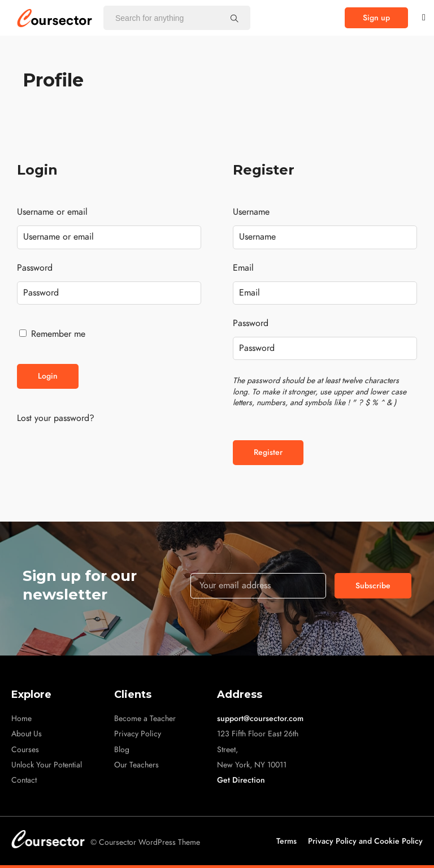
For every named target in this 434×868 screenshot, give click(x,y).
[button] (376, 18)
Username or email (52, 212)
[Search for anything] (235, 18)
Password (35, 268)
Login (48, 376)
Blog (122, 750)
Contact (24, 780)
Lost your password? (56, 418)
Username (251, 212)
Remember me (52, 334)
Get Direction (241, 780)
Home (21, 719)
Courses (25, 750)
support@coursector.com (260, 719)
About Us (27, 734)
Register (268, 452)
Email (243, 268)
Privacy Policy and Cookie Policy (365, 841)
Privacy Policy (138, 734)
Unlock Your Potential (47, 765)
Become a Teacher (145, 719)
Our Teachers (136, 765)
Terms (287, 841)
